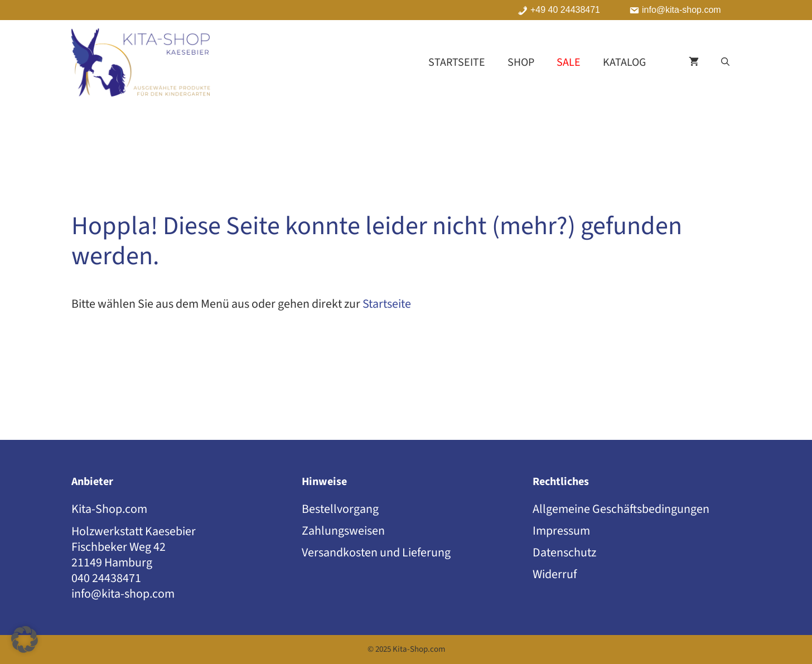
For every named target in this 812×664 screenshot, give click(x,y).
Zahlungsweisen (343, 531)
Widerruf (555, 574)
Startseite (457, 62)
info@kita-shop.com (681, 10)
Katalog (624, 62)
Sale (569, 62)
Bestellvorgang (340, 509)
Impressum (561, 531)
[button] (725, 62)
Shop (521, 62)
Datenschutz (564, 552)
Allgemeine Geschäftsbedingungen (621, 509)
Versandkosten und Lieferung (376, 552)
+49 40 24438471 (565, 10)
